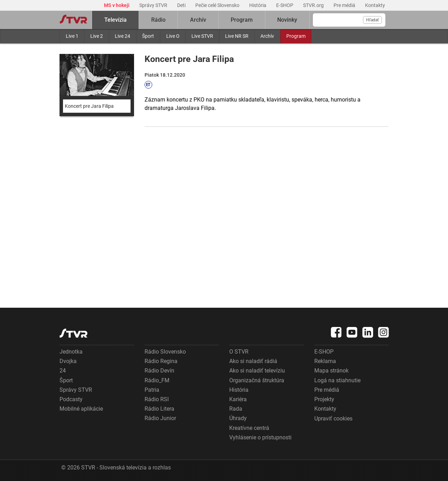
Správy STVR (154, 5)
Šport (148, 36)
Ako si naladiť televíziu (257, 371)
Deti (182, 5)
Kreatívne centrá (249, 428)
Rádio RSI (157, 399)
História (258, 5)
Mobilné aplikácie (81, 409)
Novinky (287, 20)
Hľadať (372, 20)
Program (296, 36)
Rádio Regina (161, 361)
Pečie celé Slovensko (218, 5)
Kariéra (238, 399)
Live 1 (72, 36)
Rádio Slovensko (165, 352)
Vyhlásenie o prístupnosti (260, 437)
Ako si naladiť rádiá (253, 361)
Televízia (115, 20)
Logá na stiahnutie (337, 380)
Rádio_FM (157, 380)
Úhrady (238, 418)
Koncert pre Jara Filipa (89, 106)
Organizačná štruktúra (257, 380)
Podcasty (71, 399)
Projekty (324, 399)
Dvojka (68, 361)
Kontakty (375, 5)
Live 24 (122, 36)
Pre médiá (345, 5)
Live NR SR (237, 36)
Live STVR (202, 36)
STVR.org (314, 5)
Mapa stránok (331, 371)
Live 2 (97, 36)
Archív (267, 36)
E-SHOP (285, 5)
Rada (236, 409)
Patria (152, 390)
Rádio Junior (160, 418)
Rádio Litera (159, 409)
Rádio (158, 20)
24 (63, 371)
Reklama (325, 361)
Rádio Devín (159, 371)
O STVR (239, 352)
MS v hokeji (117, 5)
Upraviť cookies (333, 419)
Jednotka (71, 352)
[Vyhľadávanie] (349, 20)
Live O (173, 36)
